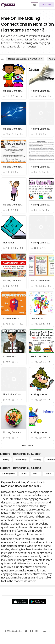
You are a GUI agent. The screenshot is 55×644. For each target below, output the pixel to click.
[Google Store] (38, 602)
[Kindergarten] (9, 474)
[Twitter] (26, 631)
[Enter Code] (47, 5)
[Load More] (27, 446)
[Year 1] (24, 474)
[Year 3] (48, 474)
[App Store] (20, 602)
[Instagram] (37, 631)
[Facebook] (31, 631)
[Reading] (37, 460)
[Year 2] (36, 474)
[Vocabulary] (21, 460)
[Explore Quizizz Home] (8, 5)
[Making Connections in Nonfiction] (25, 59)
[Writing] (6, 460)
